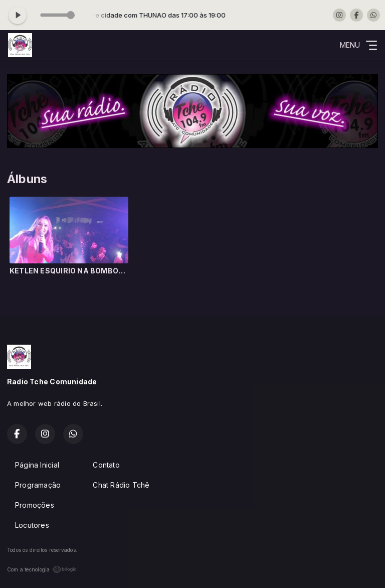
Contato (106, 465)
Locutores (32, 525)
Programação (38, 485)
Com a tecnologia (42, 569)
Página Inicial (37, 465)
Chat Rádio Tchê (121, 485)
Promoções (35, 505)
